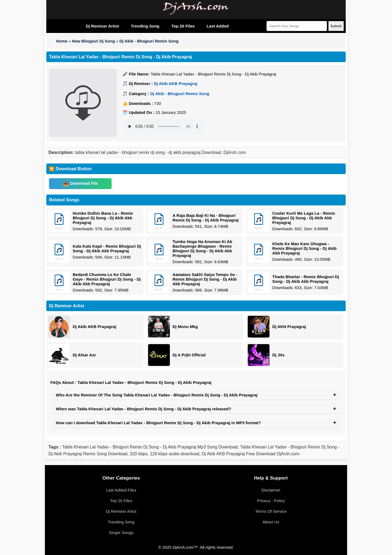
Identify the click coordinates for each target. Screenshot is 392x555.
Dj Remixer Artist (102, 26)
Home (62, 41)
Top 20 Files (183, 26)
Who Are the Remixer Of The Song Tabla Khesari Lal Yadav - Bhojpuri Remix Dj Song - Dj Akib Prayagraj (157, 395)
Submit (336, 26)
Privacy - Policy (271, 501)
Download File (84, 183)
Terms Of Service (271, 511)
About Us (271, 522)
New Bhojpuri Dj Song (94, 41)
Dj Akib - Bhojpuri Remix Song (149, 41)
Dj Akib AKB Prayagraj (176, 84)
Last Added (218, 26)
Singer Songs (121, 533)
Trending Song (145, 26)
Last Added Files (121, 490)
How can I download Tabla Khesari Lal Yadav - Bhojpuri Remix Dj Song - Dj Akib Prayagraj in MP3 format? (158, 423)
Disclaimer (271, 490)
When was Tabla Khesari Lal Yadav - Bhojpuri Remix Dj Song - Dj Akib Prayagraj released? (143, 409)
